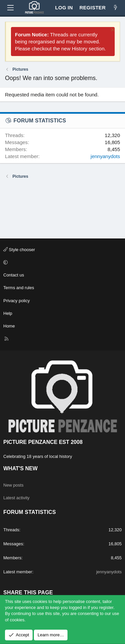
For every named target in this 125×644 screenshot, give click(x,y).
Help (8, 313)
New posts (13, 485)
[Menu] (10, 8)
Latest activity (16, 498)
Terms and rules (19, 288)
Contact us (14, 275)
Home (9, 326)
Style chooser (19, 250)
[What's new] (116, 8)
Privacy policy (16, 301)
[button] (62, 262)
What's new (20, 468)
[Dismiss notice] (112, 31)
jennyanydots (105, 156)
